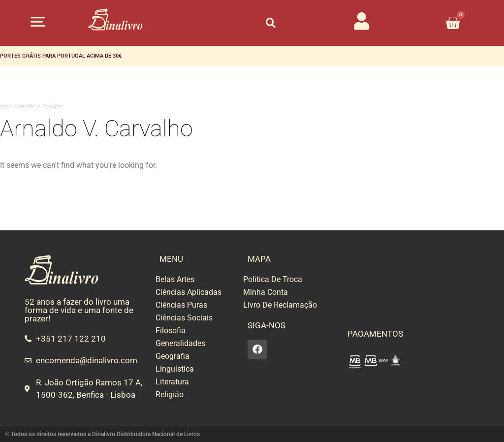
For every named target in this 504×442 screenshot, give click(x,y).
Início (6, 107)
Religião (170, 395)
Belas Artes (175, 279)
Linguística (175, 369)
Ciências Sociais (184, 318)
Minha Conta (266, 292)
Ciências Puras (181, 305)
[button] (38, 21)
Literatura (172, 382)
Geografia (173, 356)
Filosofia (171, 331)
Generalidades (180, 343)
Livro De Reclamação (280, 305)
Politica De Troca (273, 279)
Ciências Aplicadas (189, 292)
